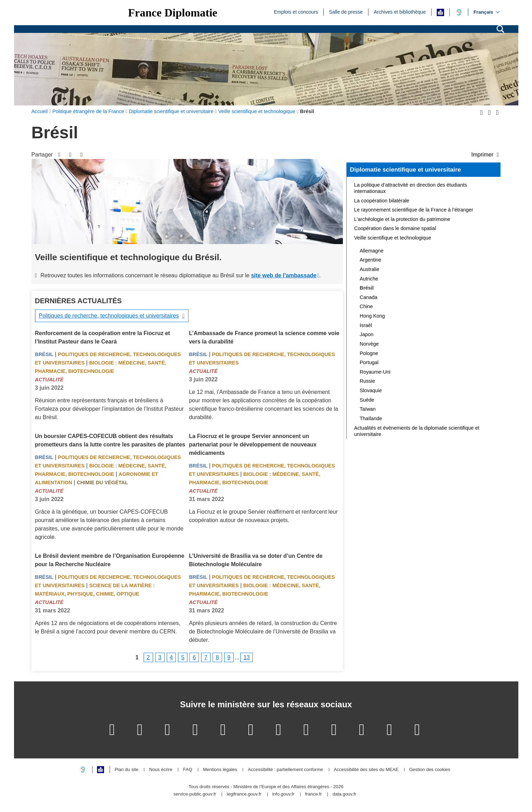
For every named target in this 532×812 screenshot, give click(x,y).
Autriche (369, 279)
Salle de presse (346, 12)
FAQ (188, 770)
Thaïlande (371, 418)
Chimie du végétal (102, 483)
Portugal (369, 362)
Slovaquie (371, 390)
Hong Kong (372, 316)
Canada (368, 297)
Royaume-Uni (375, 372)
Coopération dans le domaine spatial (395, 228)
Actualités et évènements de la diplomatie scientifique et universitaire (417, 431)
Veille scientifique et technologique (393, 238)
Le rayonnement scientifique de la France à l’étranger (414, 210)
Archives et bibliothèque (400, 12)
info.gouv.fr (283, 794)
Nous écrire (161, 770)
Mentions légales (220, 770)
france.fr (313, 794)
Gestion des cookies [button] (430, 770)
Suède (367, 400)
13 (247, 657)
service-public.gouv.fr (195, 794)
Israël (366, 325)
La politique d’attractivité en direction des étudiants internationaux (410, 188)
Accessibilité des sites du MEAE (366, 770)
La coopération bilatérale (382, 201)
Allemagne (372, 251)
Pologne (369, 353)
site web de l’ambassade (284, 275)
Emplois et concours (296, 12)
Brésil (44, 354)
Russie (367, 381)
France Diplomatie (173, 13)
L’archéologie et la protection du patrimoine (402, 219)
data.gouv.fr (344, 794)
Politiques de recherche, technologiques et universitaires (109, 316)
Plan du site (126, 770)
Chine (366, 306)
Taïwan (368, 409)
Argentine (371, 260)
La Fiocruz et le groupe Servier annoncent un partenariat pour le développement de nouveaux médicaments (253, 445)
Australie (369, 269)
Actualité (49, 380)
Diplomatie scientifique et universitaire (405, 169)
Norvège (369, 344)
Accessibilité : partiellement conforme (286, 770)
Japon (367, 334)
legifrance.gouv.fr (244, 794)
